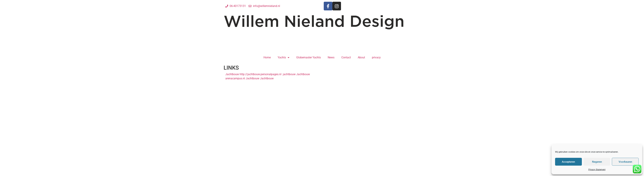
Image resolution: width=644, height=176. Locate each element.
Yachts (283, 58)
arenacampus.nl (235, 78)
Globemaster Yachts (309, 57)
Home (267, 57)
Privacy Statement (597, 170)
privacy (376, 57)
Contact (346, 57)
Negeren (597, 162)
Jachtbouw (232, 74)
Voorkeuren (625, 162)
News (331, 57)
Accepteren (568, 162)
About (361, 57)
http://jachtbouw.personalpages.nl (261, 74)
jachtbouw (289, 74)
